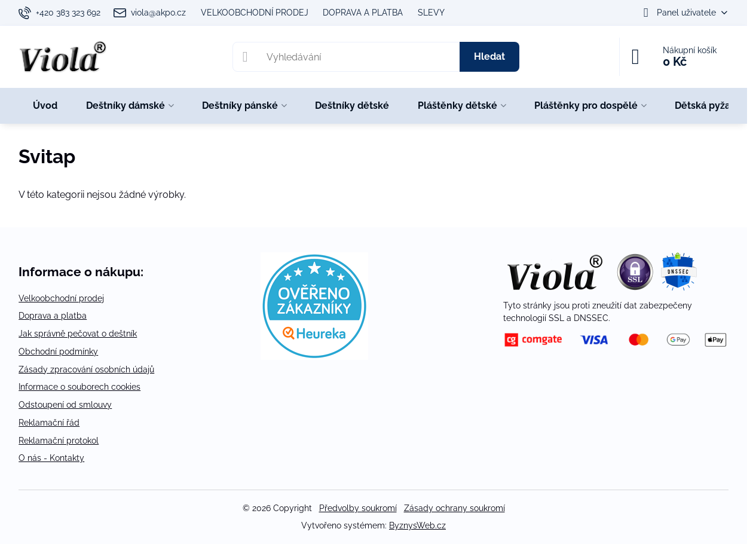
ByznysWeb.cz (417, 525)
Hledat (489, 56)
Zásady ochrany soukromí (454, 508)
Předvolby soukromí (358, 508)
